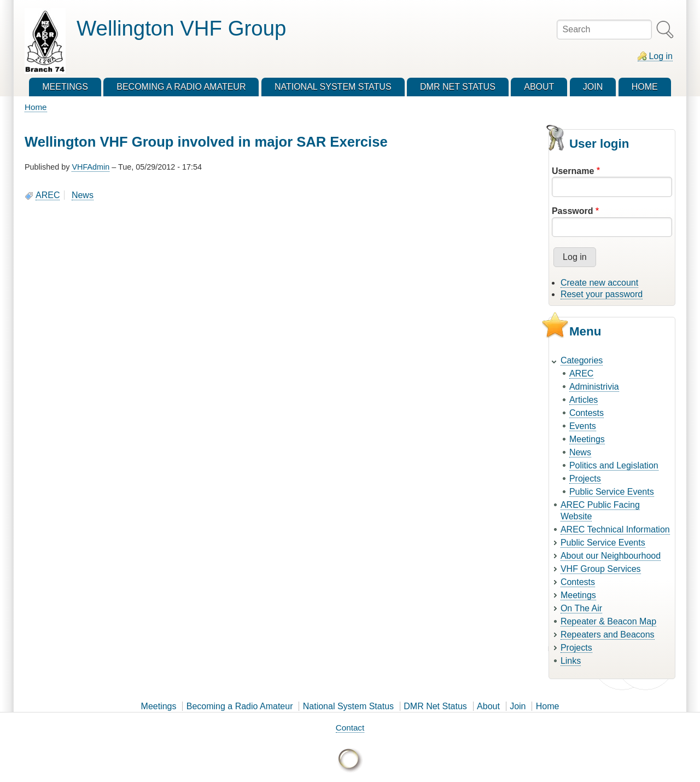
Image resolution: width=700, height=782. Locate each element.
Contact (350, 728)
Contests (587, 413)
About (488, 706)
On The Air (581, 608)
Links (571, 661)
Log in (661, 56)
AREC (48, 195)
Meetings (587, 439)
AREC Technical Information (615, 529)
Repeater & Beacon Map (608, 621)
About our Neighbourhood (611, 556)
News (83, 195)
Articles (584, 400)
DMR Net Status (435, 706)
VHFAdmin (91, 167)
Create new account (599, 283)
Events (583, 426)
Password (573, 211)
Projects (585, 479)
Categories (582, 360)
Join (518, 706)
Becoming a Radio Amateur (240, 706)
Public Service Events (612, 492)
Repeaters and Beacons (608, 635)
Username (573, 171)
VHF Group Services (601, 569)
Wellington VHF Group (181, 28)
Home (36, 107)
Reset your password (602, 294)
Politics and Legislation (614, 465)
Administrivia (594, 387)
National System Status (348, 706)
